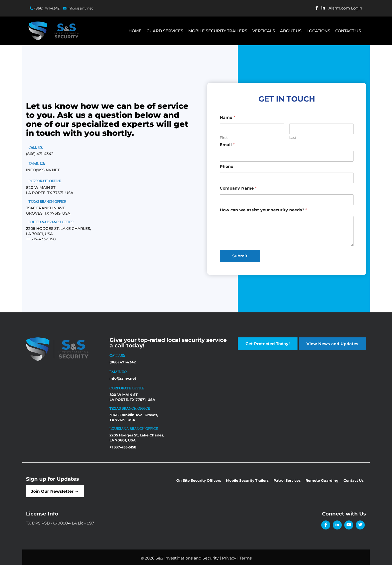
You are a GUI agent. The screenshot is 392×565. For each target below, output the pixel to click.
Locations (318, 31)
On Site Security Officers (199, 480)
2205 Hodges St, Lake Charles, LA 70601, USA (137, 438)
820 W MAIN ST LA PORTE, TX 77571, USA (132, 397)
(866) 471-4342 (45, 8)
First (224, 138)
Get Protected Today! (268, 344)
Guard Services (165, 31)
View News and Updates (332, 344)
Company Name (238, 188)
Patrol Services (287, 480)
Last (293, 138)
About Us (291, 31)
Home (135, 31)
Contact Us (348, 31)
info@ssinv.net (78, 8)
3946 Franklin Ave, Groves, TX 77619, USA (134, 417)
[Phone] (287, 178)
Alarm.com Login (345, 8)
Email (227, 145)
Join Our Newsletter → (58, 492)
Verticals (264, 31)
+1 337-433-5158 (41, 239)
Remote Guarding (322, 480)
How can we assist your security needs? (263, 210)
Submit (240, 256)
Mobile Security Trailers (218, 31)
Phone (226, 166)
